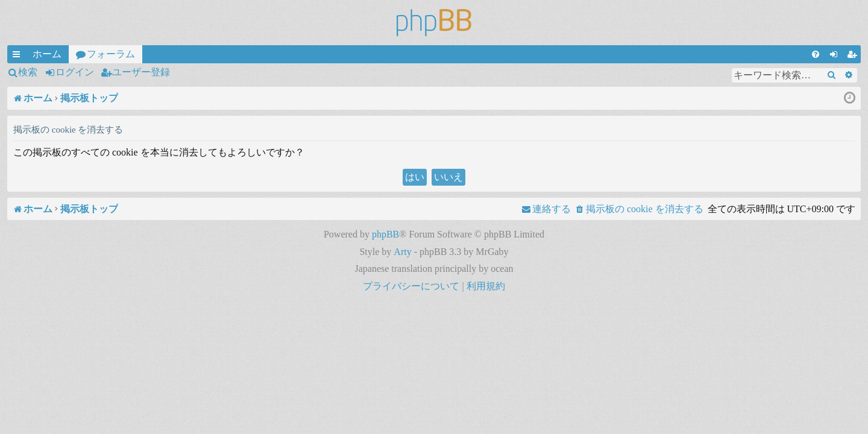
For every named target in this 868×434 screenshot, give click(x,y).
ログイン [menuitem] (836, 56)
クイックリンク (19, 56)
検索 (28, 72)
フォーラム (111, 54)
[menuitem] (816, 54)
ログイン (75, 72)
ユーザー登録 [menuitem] (854, 56)
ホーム (47, 54)
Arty (402, 252)
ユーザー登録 (141, 72)
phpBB (385, 234)
